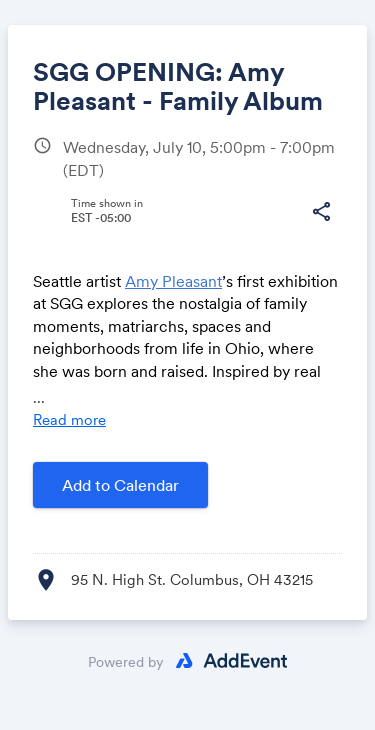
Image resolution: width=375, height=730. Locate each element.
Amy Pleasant (173, 281)
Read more (69, 419)
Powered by (126, 662)
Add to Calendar (120, 485)
